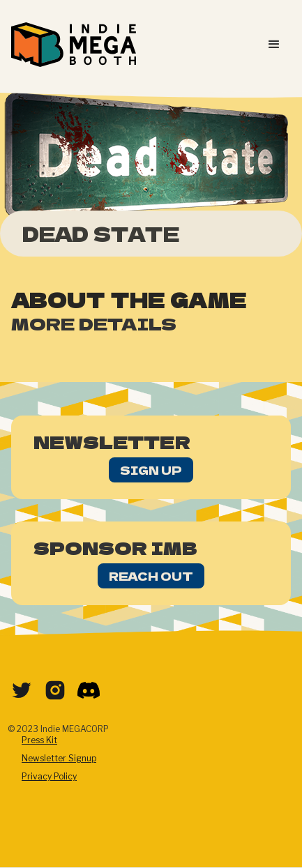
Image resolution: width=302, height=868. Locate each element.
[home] (74, 45)
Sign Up (151, 470)
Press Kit (39, 740)
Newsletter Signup (59, 758)
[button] (274, 45)
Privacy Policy (49, 776)
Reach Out (151, 576)
